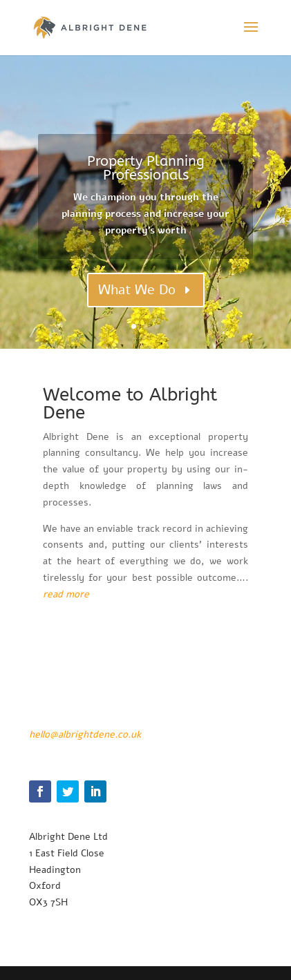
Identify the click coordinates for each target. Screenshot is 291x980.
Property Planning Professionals (146, 168)
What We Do (137, 290)
